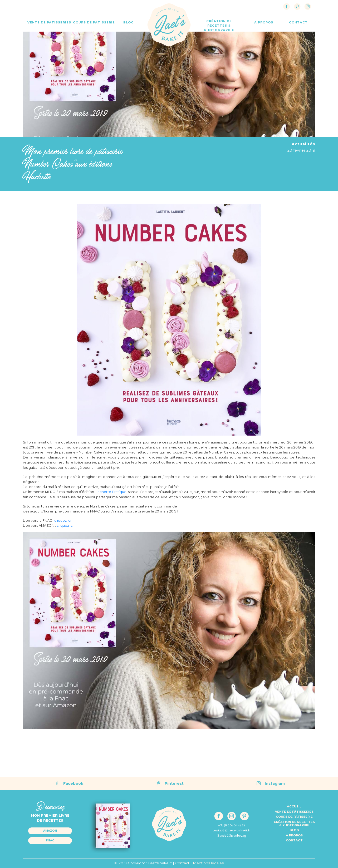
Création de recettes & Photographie (219, 26)
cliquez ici (63, 521)
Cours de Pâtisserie (94, 22)
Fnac (50, 840)
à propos (264, 22)
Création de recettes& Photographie (294, 823)
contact (298, 22)
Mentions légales (208, 863)
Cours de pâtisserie (294, 817)
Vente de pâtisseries (294, 812)
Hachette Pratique (111, 492)
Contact (294, 840)
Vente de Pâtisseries (49, 22)
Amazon (50, 831)
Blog (129, 22)
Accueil (294, 806)
